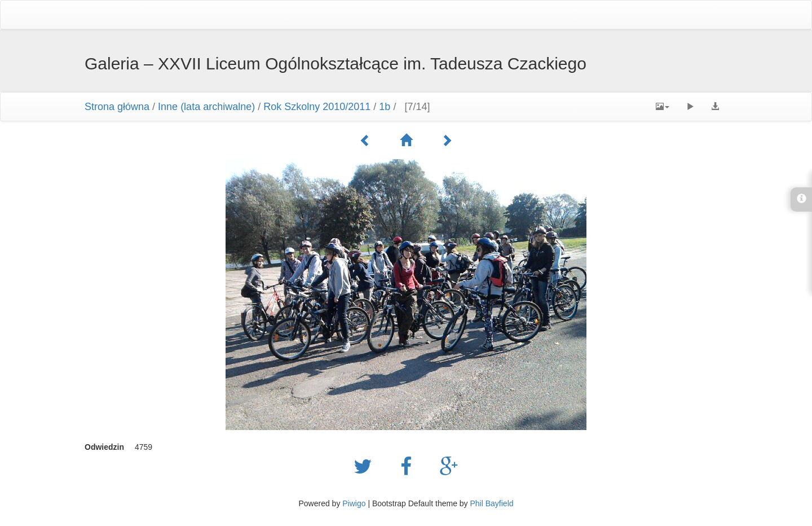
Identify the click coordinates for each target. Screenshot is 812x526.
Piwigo (354, 503)
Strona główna (117, 107)
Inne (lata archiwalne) (206, 107)
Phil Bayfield (491, 503)
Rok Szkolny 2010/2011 (317, 107)
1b (385, 107)
